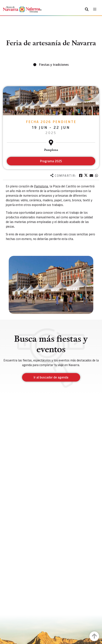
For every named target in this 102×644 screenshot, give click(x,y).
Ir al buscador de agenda (51, 377)
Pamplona (41, 186)
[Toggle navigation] (95, 9)
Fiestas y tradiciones (54, 64)
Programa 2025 (51, 161)
